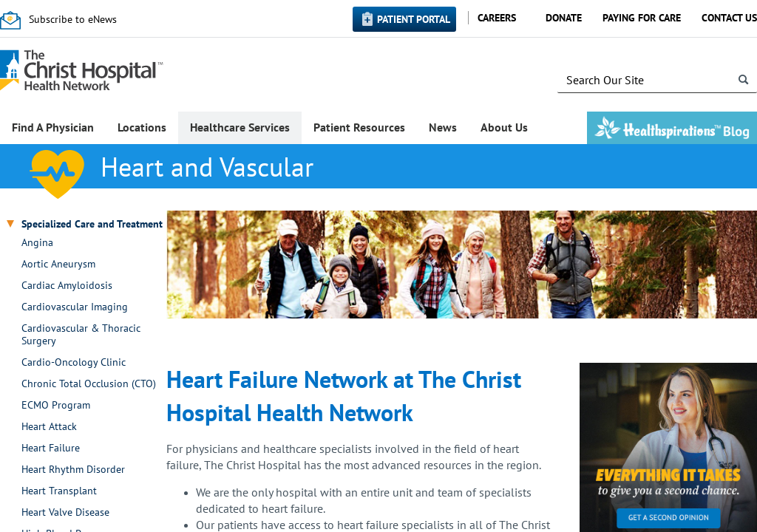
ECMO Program (56, 405)
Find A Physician (53, 127)
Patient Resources (359, 127)
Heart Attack (49, 427)
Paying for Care (642, 18)
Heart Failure (51, 448)
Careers (497, 18)
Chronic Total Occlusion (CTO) (89, 384)
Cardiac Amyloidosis (67, 286)
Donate (564, 18)
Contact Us (729, 18)
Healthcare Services (240, 127)
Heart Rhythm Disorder (73, 470)
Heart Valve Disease (65, 512)
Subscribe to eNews (73, 19)
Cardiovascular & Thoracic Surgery (81, 335)
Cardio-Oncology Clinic (74, 362)
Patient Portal (414, 19)
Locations (142, 127)
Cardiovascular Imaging (75, 307)
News (443, 127)
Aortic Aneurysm (58, 264)
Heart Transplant (59, 491)
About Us (504, 127)
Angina (37, 243)
